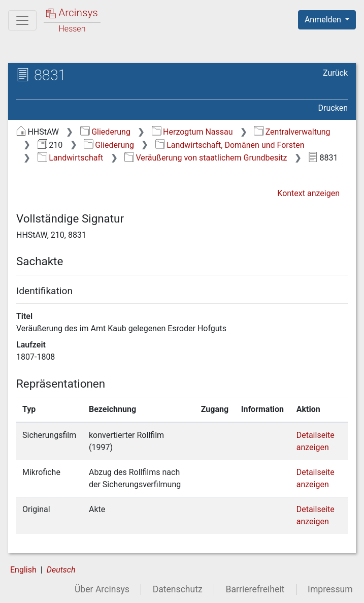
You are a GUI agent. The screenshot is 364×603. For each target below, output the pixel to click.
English (23, 570)
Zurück (335, 73)
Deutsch (61, 570)
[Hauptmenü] (22, 20)
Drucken (333, 108)
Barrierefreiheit (255, 589)
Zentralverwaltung (292, 132)
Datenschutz (178, 589)
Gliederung (105, 132)
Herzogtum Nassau (192, 132)
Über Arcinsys (102, 589)
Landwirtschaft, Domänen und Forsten (230, 145)
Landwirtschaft (70, 158)
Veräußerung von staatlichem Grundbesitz (206, 158)
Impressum (330, 589)
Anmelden (324, 20)
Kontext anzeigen (308, 193)
